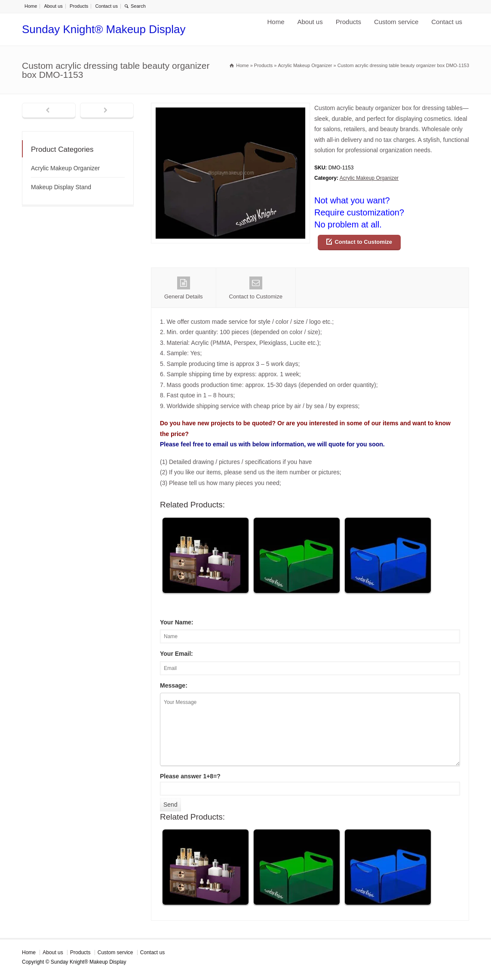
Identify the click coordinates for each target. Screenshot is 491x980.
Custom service (396, 22)
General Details (184, 288)
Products (79, 6)
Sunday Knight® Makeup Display (104, 29)
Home (31, 6)
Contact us (106, 6)
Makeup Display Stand (61, 187)
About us (53, 6)
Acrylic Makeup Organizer (369, 178)
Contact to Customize (363, 242)
